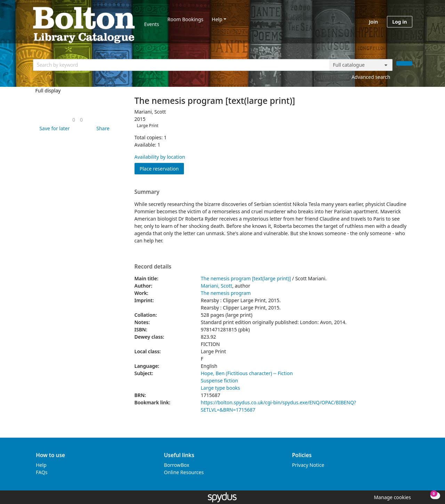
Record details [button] (153, 267)
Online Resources (184, 472)
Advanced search (371, 77)
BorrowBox (177, 465)
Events (151, 24)
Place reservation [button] (162, 168)
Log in (399, 22)
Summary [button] (147, 192)
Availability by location (160, 157)
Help (217, 19)
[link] (74, 120)
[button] (53, 128)
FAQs (42, 472)
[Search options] (361, 65)
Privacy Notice (308, 465)
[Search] (404, 63)
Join (373, 22)
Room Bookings (185, 19)
